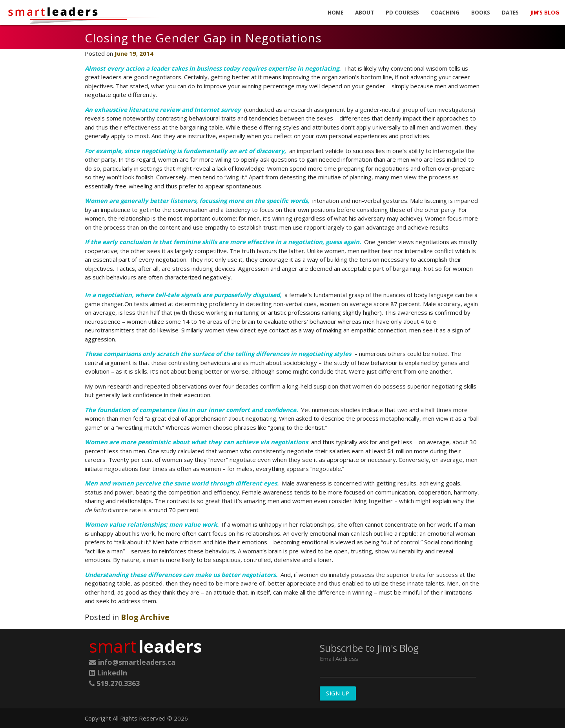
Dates (510, 13)
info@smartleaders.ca (132, 662)
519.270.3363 (114, 683)
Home (335, 13)
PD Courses (402, 13)
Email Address (339, 659)
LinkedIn (108, 673)
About (365, 13)
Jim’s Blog (545, 13)
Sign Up (338, 693)
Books (481, 13)
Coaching (445, 13)
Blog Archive (145, 617)
